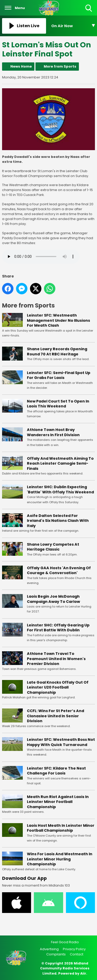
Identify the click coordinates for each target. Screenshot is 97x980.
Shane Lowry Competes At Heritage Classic (53, 547)
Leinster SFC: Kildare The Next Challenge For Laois (56, 771)
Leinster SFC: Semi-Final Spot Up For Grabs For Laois (59, 375)
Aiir (83, 973)
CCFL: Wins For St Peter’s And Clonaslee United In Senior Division (55, 716)
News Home (21, 66)
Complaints (56, 954)
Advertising (49, 949)
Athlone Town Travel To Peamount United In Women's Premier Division (56, 659)
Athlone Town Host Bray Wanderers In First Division (53, 432)
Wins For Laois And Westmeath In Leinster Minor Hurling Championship (60, 859)
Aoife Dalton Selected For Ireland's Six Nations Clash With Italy (58, 521)
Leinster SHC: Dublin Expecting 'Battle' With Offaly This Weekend (60, 490)
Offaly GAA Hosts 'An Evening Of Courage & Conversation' (59, 571)
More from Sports (60, 66)
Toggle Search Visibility (89, 8)
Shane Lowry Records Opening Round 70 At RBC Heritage (57, 352)
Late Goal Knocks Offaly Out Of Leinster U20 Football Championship (58, 687)
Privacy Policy (74, 949)
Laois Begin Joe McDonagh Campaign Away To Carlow (53, 599)
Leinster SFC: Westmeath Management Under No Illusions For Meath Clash (58, 321)
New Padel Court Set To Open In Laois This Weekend (58, 404)
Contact (77, 954)
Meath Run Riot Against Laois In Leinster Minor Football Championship (58, 802)
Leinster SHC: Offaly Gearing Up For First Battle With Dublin (58, 628)
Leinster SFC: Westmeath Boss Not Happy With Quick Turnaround (61, 742)
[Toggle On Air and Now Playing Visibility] (73, 26)
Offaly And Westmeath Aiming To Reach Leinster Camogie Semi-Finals (60, 463)
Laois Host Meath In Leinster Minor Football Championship (61, 828)
